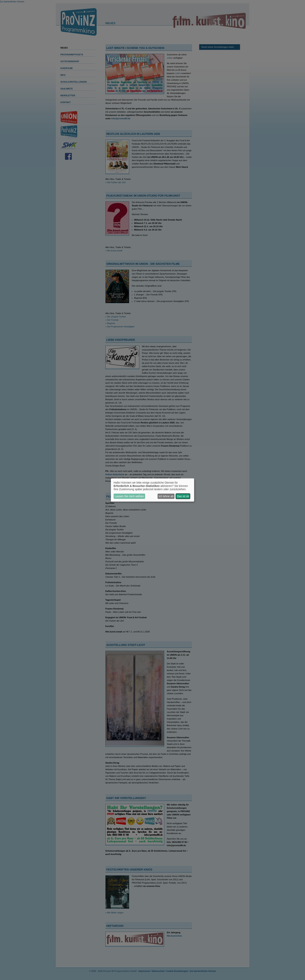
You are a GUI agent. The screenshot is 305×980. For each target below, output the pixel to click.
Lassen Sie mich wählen (129, 496)
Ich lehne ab (166, 496)
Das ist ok (183, 496)
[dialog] (152, 490)
